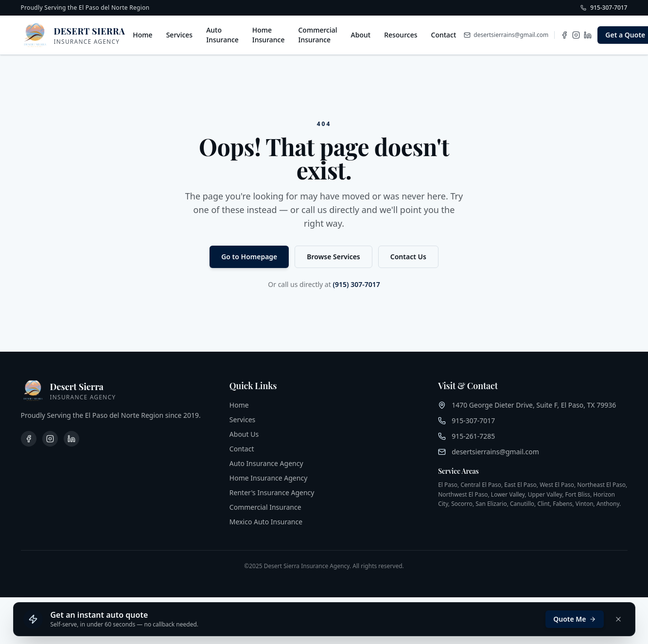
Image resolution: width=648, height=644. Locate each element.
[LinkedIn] (588, 35)
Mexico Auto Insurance (266, 522)
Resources (401, 35)
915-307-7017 (473, 420)
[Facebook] (564, 35)
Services (180, 35)
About (361, 35)
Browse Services (333, 257)
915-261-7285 (473, 436)
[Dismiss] (618, 619)
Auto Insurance (222, 35)
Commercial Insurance (317, 35)
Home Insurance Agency (268, 478)
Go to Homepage (249, 257)
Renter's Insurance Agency (272, 492)
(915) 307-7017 (356, 284)
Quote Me (574, 619)
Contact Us (408, 257)
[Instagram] (576, 35)
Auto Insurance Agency (266, 463)
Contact (444, 35)
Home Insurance (269, 35)
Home (142, 35)
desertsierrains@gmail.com (495, 452)
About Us (244, 434)
